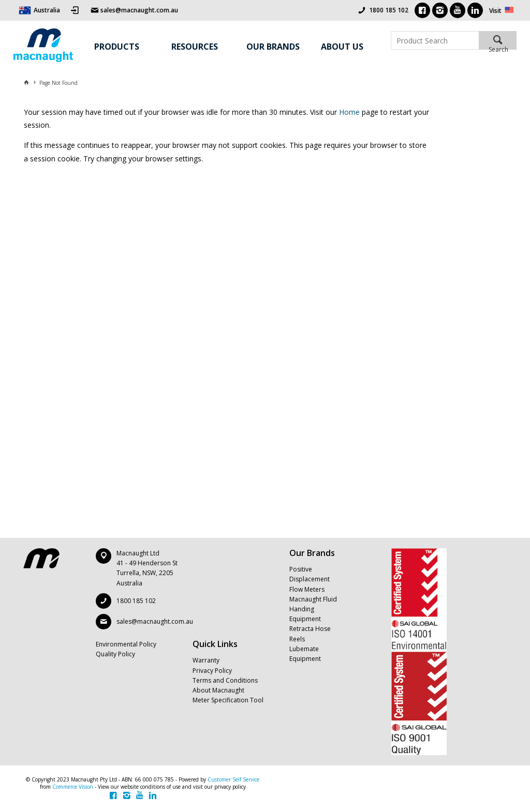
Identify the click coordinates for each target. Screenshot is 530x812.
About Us (342, 47)
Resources (195, 47)
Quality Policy (115, 654)
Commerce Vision (73, 787)
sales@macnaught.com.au (155, 621)
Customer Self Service (233, 779)
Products (117, 47)
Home (349, 112)
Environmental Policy (126, 644)
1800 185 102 (389, 10)
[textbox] (435, 40)
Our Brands (273, 47)
